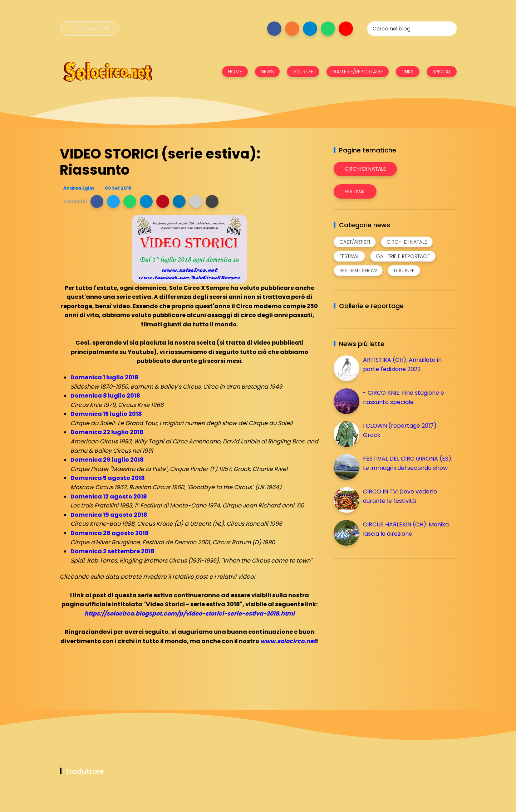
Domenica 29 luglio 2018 (107, 460)
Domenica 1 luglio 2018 (104, 377)
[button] (97, 201)
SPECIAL (442, 72)
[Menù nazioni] (89, 29)
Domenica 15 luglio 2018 (106, 414)
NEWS (267, 72)
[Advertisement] (387, 614)
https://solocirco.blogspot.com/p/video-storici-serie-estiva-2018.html (190, 614)
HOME (235, 72)
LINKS (408, 72)
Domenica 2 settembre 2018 (112, 551)
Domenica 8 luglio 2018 (105, 396)
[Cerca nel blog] (412, 29)
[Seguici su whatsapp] (328, 29)
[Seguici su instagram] (292, 29)
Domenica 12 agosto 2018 (109, 497)
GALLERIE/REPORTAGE (358, 72)
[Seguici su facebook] (274, 29)
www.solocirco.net (288, 641)
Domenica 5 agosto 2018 (108, 478)
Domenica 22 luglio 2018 (107, 432)
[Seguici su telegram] (310, 29)
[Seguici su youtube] (346, 29)
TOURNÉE (303, 72)
